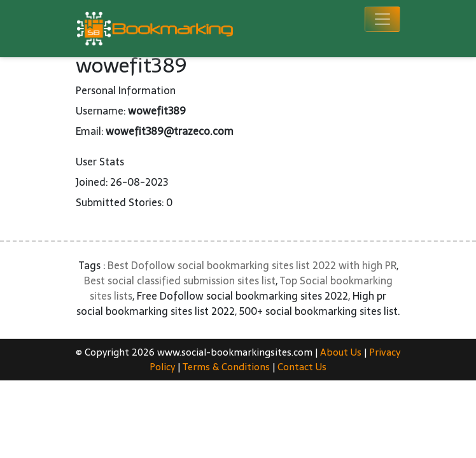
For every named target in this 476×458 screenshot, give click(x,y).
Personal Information (126, 90)
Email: (89, 131)
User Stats (100, 162)
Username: (101, 111)
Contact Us (302, 367)
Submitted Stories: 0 (124, 202)
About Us (341, 352)
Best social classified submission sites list (180, 281)
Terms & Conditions (226, 367)
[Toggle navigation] (382, 19)
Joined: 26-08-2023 (122, 182)
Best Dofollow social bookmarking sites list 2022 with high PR (252, 265)
